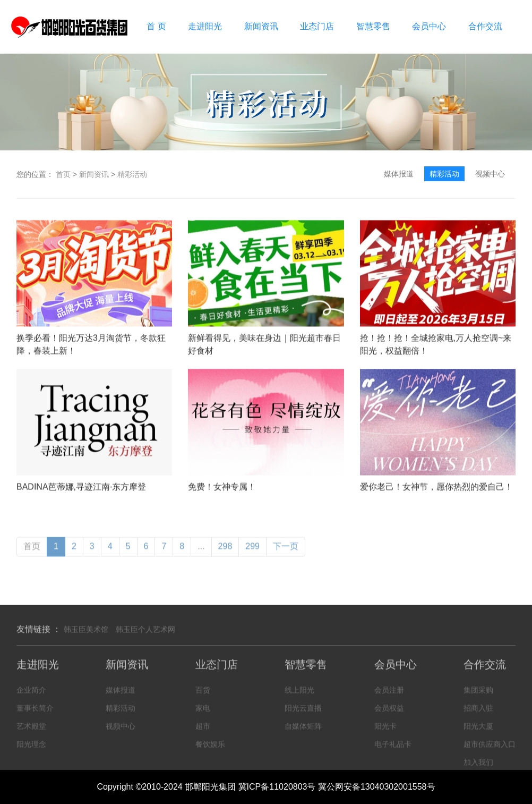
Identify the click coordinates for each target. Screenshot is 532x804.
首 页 (156, 26)
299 (252, 553)
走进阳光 (205, 26)
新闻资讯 (261, 26)
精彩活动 (132, 174)
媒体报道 (399, 174)
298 (225, 553)
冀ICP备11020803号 (277, 787)
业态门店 (317, 26)
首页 (63, 174)
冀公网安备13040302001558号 (377, 787)
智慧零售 (373, 26)
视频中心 (490, 174)
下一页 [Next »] (286, 553)
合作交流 (485, 26)
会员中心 (429, 26)
